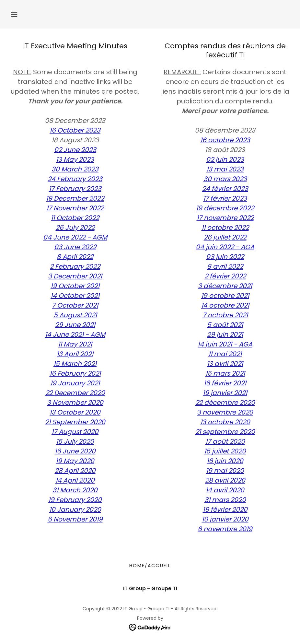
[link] (150, 627)
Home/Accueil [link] (150, 566)
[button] (14, 14)
